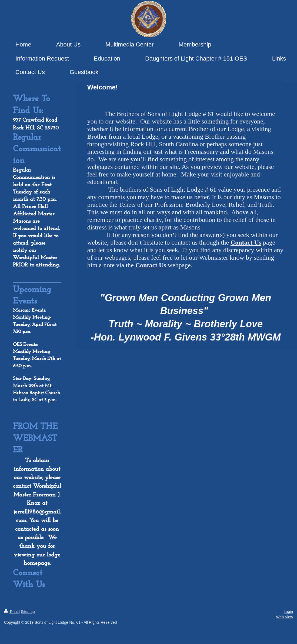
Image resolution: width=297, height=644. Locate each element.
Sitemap (28, 612)
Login (288, 612)
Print (11, 612)
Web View (284, 617)
